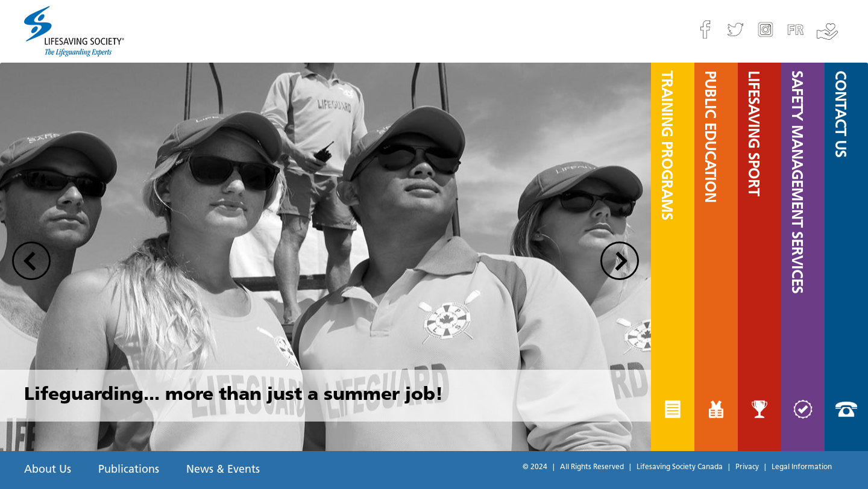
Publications (129, 470)
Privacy (747, 467)
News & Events (223, 470)
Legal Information (802, 467)
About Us (48, 470)
